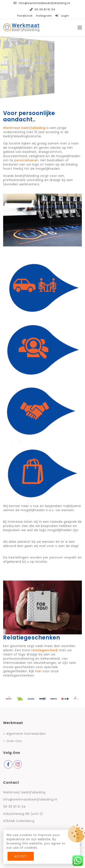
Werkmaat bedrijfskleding (24, 128)
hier (38, 671)
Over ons (14, 741)
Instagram (44, 16)
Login (62, 16)
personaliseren (26, 160)
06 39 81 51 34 (42, 9)
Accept (21, 856)
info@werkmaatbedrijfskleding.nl (42, 3)
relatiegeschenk (45, 650)
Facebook (25, 16)
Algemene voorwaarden (26, 734)
